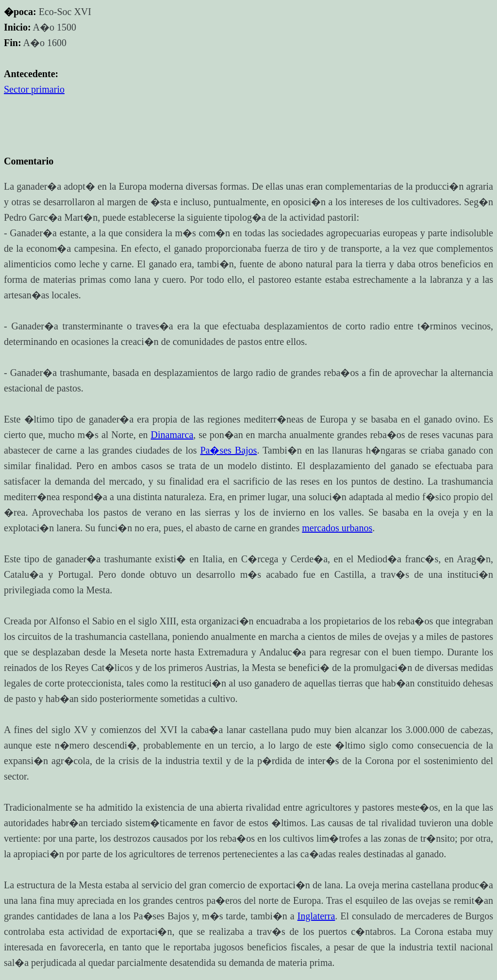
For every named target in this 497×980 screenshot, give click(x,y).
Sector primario (34, 89)
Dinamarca (172, 435)
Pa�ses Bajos (228, 450)
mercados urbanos (337, 528)
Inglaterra (316, 916)
